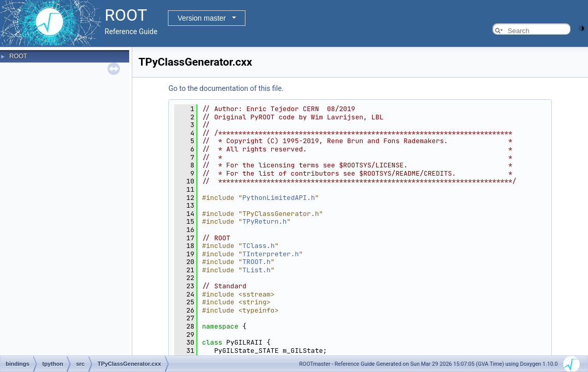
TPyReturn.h (265, 221)
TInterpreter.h (270, 254)
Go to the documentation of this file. (226, 88)
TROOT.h (257, 262)
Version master (202, 18)
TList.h (257, 270)
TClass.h (258, 246)
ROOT (18, 56)
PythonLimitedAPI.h (278, 198)
